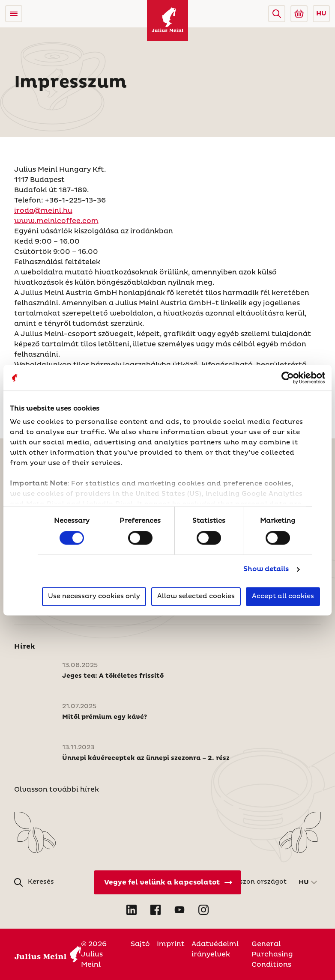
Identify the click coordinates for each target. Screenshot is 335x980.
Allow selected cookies (196, 596)
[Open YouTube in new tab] (179, 910)
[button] (277, 14)
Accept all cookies (283, 596)
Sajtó (140, 944)
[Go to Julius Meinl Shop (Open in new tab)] (299, 14)
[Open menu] (14, 14)
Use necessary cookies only (94, 596)
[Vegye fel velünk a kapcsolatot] (167, 882)
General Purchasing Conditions (272, 954)
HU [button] (321, 14)
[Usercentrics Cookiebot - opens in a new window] (288, 378)
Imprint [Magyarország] (171, 944)
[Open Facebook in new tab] (156, 910)
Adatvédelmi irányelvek (215, 949)
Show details (266, 570)
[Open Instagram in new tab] (203, 910)
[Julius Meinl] (167, 21)
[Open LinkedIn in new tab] (132, 910)
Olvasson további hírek (57, 789)
